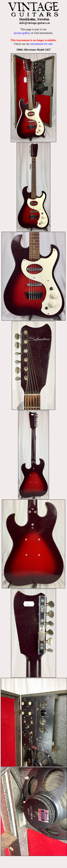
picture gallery (22, 33)
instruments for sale (41, 44)
